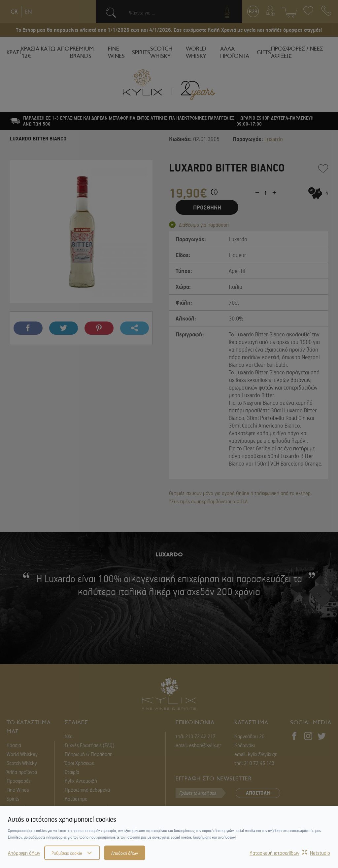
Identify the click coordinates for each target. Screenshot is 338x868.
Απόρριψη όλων (24, 853)
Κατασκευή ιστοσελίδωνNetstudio (290, 853)
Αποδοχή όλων (125, 853)
